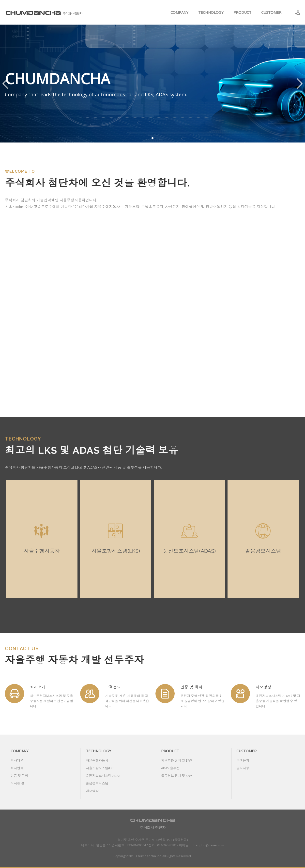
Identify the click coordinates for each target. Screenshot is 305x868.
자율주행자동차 (97, 760)
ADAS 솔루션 (170, 768)
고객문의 (243, 760)
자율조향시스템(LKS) (101, 768)
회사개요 (17, 760)
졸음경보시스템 (97, 783)
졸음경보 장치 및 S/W (176, 776)
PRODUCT (242, 12)
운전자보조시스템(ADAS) (104, 776)
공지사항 (243, 768)
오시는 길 (17, 783)
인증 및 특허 (19, 776)
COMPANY (179, 12)
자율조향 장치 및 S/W (176, 760)
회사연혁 (17, 768)
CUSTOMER (271, 12)
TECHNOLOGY (211, 12)
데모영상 (92, 791)
